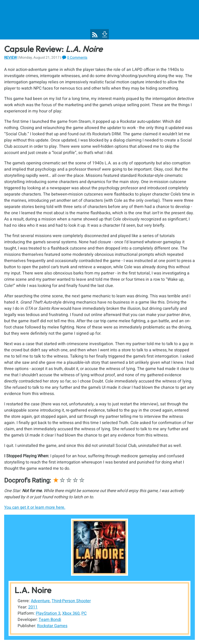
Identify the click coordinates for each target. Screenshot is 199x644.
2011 (33, 607)
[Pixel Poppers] (99, 20)
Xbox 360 (71, 613)
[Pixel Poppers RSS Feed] (95, 35)
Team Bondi (50, 620)
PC (84, 613)
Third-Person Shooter (71, 601)
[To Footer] (104, 34)
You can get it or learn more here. (35, 507)
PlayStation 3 (48, 613)
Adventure (40, 601)
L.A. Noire (33, 590)
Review (10, 58)
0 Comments (77, 58)
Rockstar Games (52, 626)
